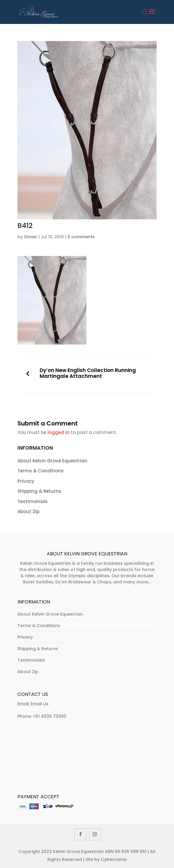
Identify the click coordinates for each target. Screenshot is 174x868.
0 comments (81, 237)
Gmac (31, 237)
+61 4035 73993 (50, 716)
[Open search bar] (145, 15)
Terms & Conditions (41, 471)
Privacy (26, 481)
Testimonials (33, 501)
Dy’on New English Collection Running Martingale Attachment (88, 373)
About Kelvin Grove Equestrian (52, 461)
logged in (59, 432)
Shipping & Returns (39, 491)
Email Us (40, 704)
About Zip (28, 511)
